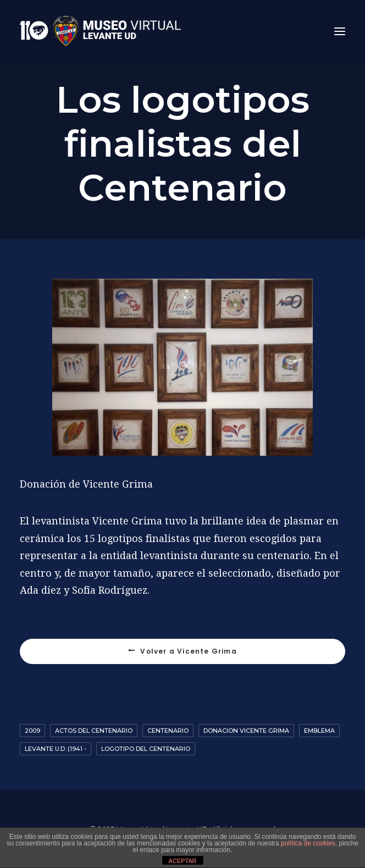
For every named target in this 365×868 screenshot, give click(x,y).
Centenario (168, 731)
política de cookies (308, 843)
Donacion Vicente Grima (246, 731)
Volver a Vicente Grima (182, 651)
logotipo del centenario (146, 749)
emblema (319, 731)
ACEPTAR (182, 861)
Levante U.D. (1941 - (56, 749)
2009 (32, 731)
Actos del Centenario (94, 731)
